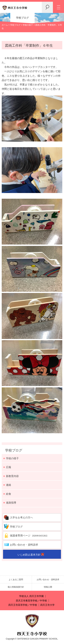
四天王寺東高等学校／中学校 (31, 601)
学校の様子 (28, 25)
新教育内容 (12, 476)
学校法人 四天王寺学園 (31, 596)
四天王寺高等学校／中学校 (23, 605)
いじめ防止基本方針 (29, 555)
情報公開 (48, 587)
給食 (9, 494)
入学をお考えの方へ (21, 517)
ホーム (5, 25)
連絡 (9, 485)
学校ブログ (15, 25)
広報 (9, 467)
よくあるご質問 (16, 580)
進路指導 (11, 503)
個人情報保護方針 (16, 587)
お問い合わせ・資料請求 (24, 545)
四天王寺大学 (47, 605)
